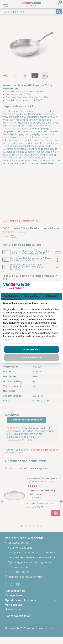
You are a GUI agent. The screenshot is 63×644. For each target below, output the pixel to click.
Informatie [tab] (52, 296)
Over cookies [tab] (31, 296)
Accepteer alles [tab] (32, 349)
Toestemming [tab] (11, 296)
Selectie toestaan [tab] (31, 358)
